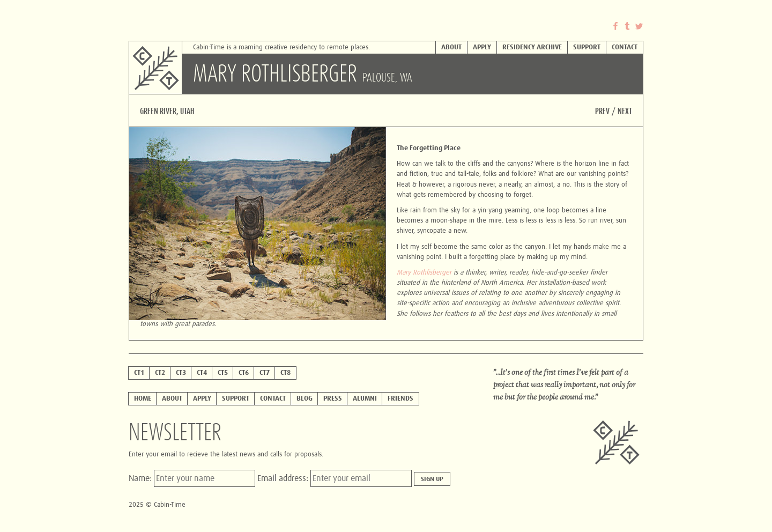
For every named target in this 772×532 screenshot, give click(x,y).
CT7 (265, 373)
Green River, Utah (167, 112)
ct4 (202, 373)
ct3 (181, 373)
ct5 (223, 373)
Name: (141, 478)
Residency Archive (532, 47)
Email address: (284, 478)
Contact (625, 47)
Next (625, 112)
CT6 (244, 373)
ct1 (139, 373)
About (451, 47)
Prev (602, 112)
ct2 (160, 373)
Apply (482, 47)
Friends (400, 399)
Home (143, 399)
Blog (305, 399)
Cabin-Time (182, 49)
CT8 (285, 373)
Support (587, 47)
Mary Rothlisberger (424, 273)
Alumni (365, 399)
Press (333, 399)
